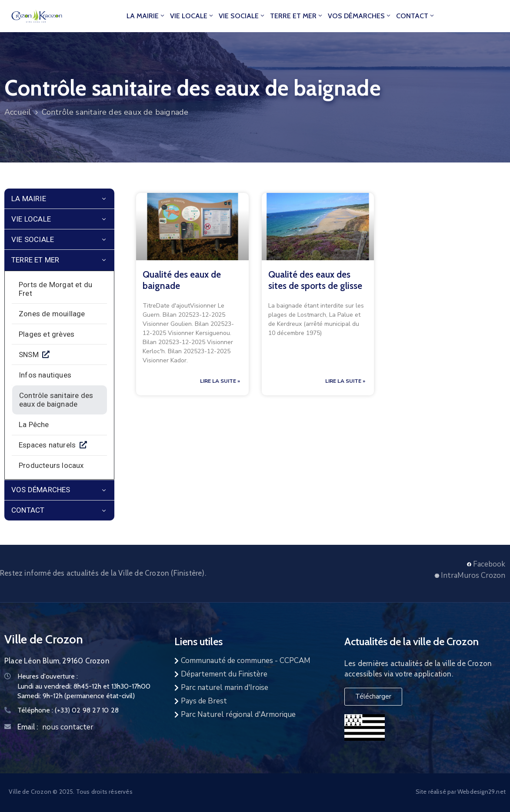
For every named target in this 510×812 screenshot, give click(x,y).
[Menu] (104, 199)
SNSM (30, 355)
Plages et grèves (47, 334)
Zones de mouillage (52, 314)
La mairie (146, 16)
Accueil (18, 112)
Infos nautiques (45, 375)
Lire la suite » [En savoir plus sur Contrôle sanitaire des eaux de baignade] (220, 381)
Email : (28, 727)
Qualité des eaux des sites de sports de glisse (315, 280)
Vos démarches (360, 16)
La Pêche (34, 424)
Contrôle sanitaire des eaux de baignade (56, 400)
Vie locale (192, 16)
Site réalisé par (437, 792)
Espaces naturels (49, 445)
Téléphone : (68, 710)
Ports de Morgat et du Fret (55, 289)
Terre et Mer (297, 16)
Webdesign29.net (482, 792)
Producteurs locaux (51, 465)
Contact (416, 16)
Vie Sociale (242, 16)
